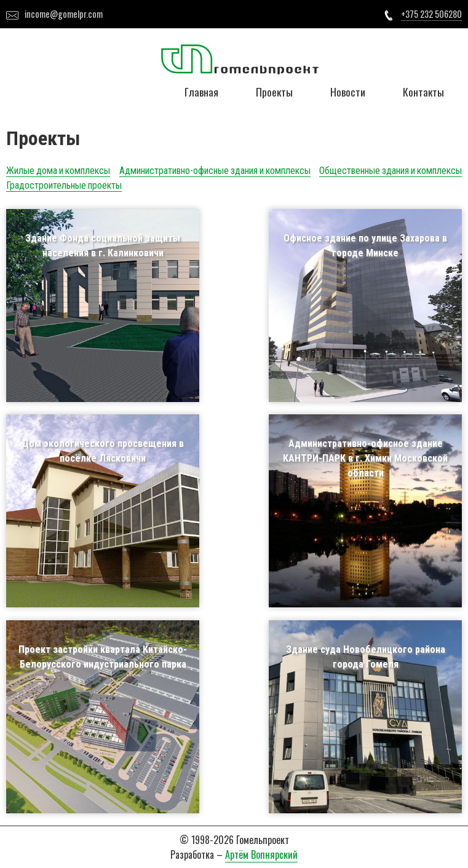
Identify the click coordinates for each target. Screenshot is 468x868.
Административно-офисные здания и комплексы (215, 171)
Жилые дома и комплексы (58, 171)
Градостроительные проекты (64, 185)
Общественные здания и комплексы (391, 171)
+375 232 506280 (431, 14)
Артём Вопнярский (261, 854)
